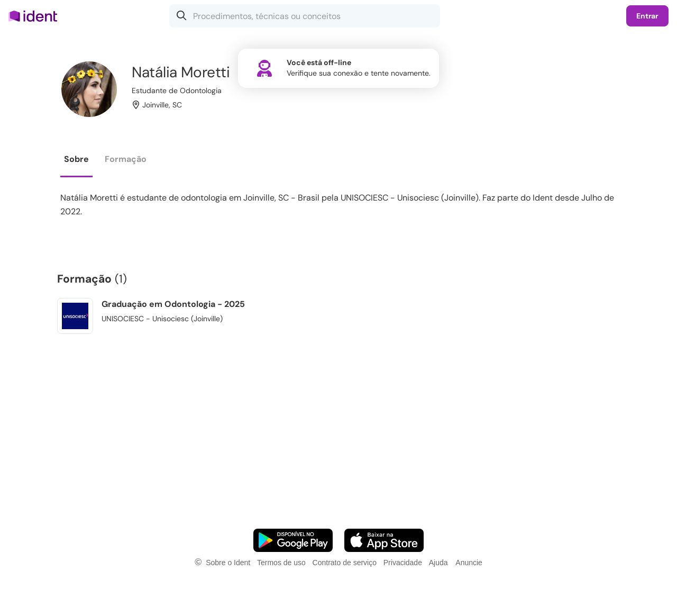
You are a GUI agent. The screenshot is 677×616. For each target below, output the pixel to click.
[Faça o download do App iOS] (384, 540)
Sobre (76, 159)
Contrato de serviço (345, 563)
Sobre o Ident (228, 563)
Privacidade (403, 563)
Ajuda (438, 563)
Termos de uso (281, 563)
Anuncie (469, 563)
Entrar (647, 16)
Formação (126, 159)
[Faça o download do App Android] (293, 540)
